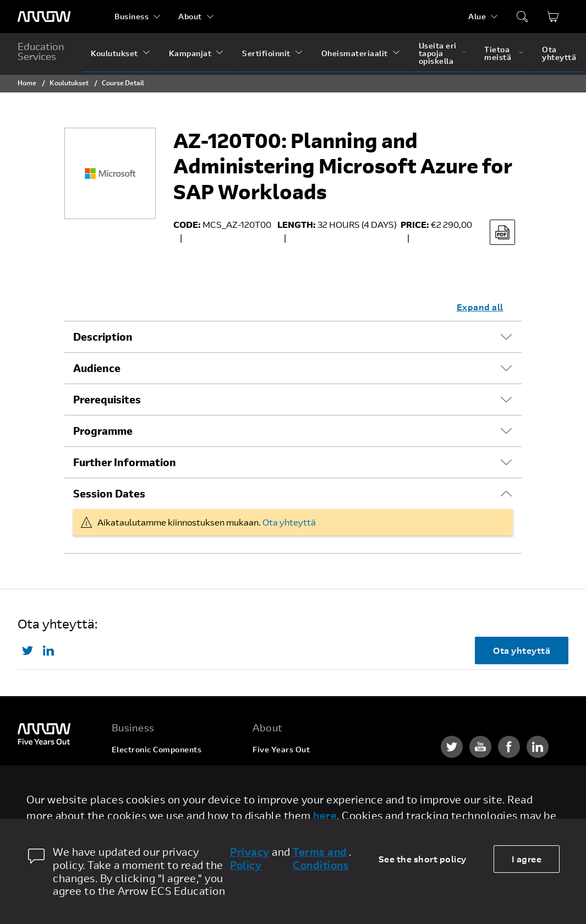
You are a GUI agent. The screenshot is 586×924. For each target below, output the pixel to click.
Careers (268, 770)
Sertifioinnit (266, 53)
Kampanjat (190, 53)
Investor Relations (288, 812)
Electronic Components (157, 749)
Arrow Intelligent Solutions (164, 791)
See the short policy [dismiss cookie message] (423, 859)
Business (132, 16)
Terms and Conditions (321, 859)
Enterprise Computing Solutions (174, 770)
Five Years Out (281, 749)
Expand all (480, 307)
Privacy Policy (250, 859)
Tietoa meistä (498, 53)
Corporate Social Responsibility (314, 791)
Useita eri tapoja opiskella (438, 53)
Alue (477, 16)
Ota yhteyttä (559, 53)
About (190, 16)
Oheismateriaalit (355, 53)
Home (27, 83)
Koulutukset (114, 53)
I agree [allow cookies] (527, 859)
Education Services (41, 51)
